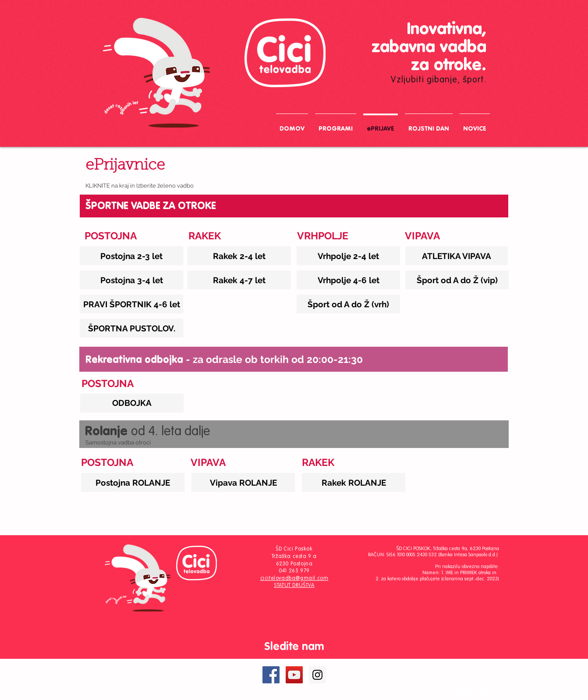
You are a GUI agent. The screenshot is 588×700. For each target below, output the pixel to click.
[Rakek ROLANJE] (354, 482)
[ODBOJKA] (132, 403)
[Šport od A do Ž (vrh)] (348, 304)
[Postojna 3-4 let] (131, 280)
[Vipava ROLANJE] (243, 482)
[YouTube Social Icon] (294, 675)
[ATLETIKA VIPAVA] (457, 256)
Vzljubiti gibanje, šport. (438, 80)
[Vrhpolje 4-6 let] (348, 280)
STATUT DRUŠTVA (294, 586)
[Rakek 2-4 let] (239, 256)
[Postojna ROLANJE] (133, 482)
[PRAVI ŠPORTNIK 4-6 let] (131, 304)
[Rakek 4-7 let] (239, 280)
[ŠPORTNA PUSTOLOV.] (131, 328)
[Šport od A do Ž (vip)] (457, 280)
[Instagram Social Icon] (317, 675)
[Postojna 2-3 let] (131, 256)
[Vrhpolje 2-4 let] (348, 256)
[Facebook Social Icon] (271, 675)
